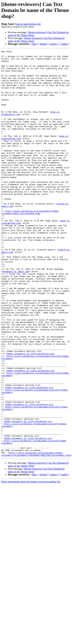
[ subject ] (54, 44)
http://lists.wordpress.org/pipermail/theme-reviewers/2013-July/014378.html (30, 242)
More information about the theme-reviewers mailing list (31, 557)
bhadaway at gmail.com (16, 313)
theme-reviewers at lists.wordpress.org (30, 409)
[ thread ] (43, 44)
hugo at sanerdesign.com (28, 24)
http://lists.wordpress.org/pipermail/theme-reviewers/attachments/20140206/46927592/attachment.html (36, 529)
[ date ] (34, 44)
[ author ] (65, 44)
